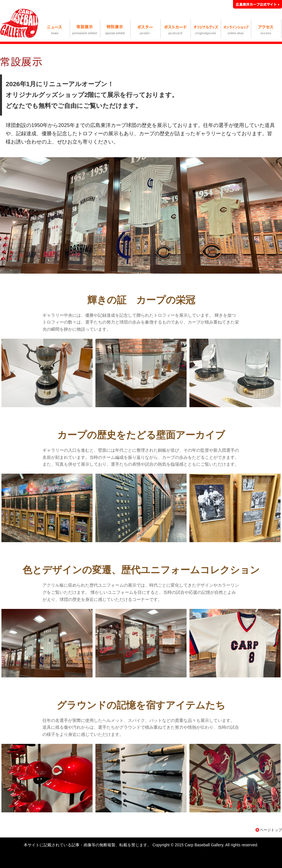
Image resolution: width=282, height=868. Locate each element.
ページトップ (271, 830)
